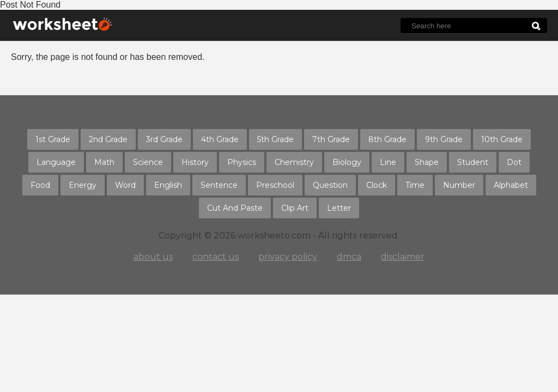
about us (153, 257)
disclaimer (403, 257)
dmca (349, 257)
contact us (216, 257)
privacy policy (288, 257)
